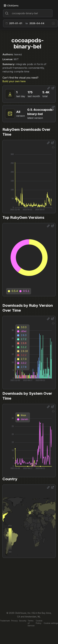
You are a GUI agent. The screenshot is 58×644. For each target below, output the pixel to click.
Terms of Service (31, 623)
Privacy (14, 621)
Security (23, 621)
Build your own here (14, 81)
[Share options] (49, 88)
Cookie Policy (39, 622)
